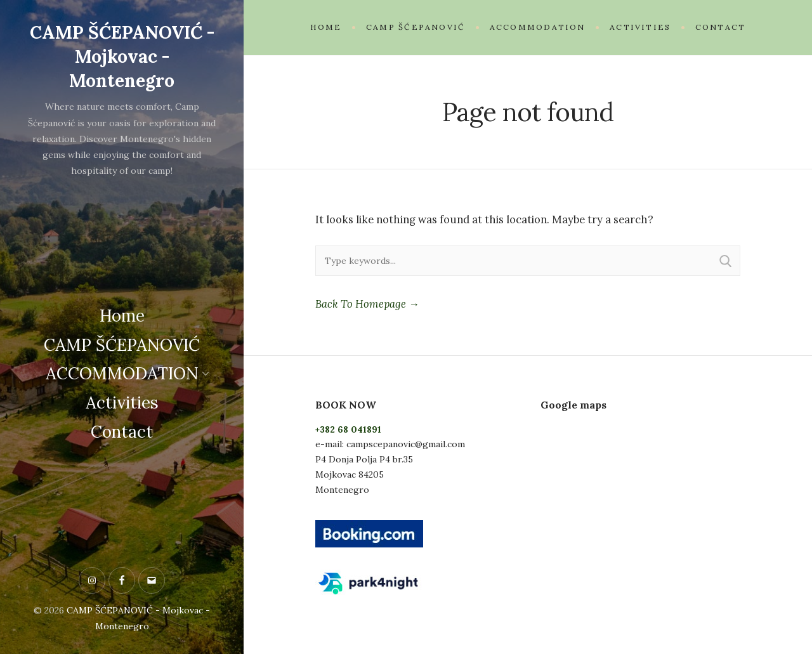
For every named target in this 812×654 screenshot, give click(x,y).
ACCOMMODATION (122, 372)
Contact (122, 430)
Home (122, 314)
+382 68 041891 (348, 429)
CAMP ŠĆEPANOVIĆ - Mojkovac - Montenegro (122, 55)
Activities (122, 401)
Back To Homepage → (367, 304)
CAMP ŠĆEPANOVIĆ (122, 343)
